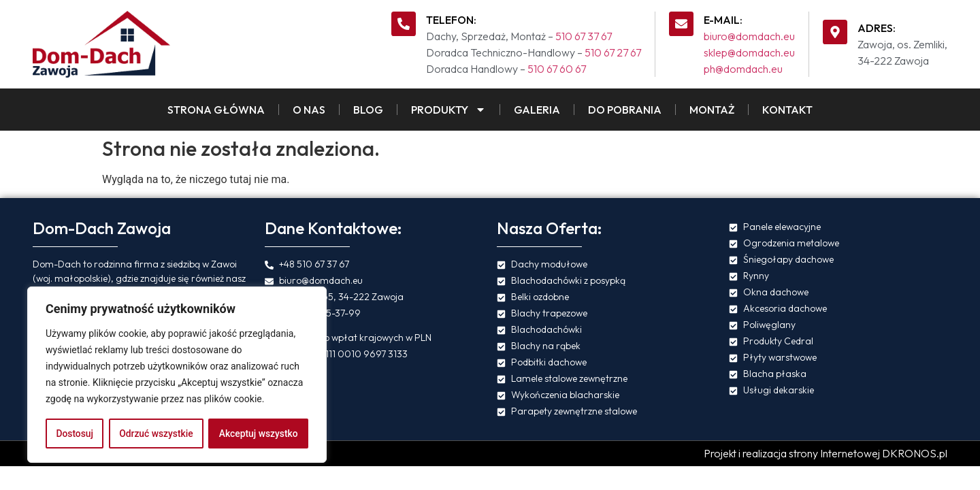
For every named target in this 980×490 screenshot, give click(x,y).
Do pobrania (625, 110)
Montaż (712, 110)
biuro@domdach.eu (749, 36)
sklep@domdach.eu (749, 52)
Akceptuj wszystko (258, 434)
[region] (177, 375)
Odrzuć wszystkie (156, 434)
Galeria (537, 110)
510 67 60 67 (557, 69)
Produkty (448, 110)
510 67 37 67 (584, 36)
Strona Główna (216, 110)
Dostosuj (75, 434)
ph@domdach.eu (743, 69)
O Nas (309, 110)
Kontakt (787, 110)
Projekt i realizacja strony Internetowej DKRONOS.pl (826, 453)
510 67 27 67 (613, 52)
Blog (368, 110)
